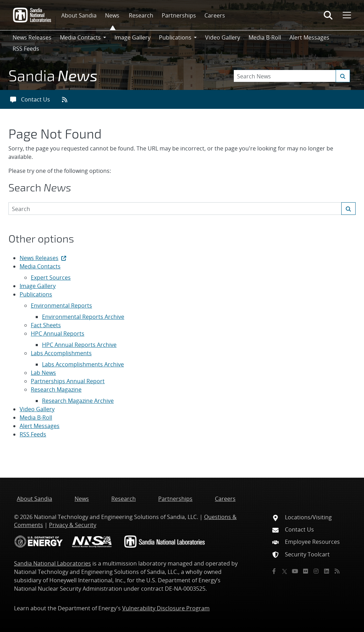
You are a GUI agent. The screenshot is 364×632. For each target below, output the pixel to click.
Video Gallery (223, 37)
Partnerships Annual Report (68, 381)
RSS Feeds (26, 49)
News (112, 15)
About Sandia (79, 15)
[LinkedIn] (327, 571)
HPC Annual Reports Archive (79, 345)
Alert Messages (309, 37)
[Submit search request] (343, 76)
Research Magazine (56, 389)
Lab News (43, 373)
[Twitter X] (285, 571)
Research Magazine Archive (78, 401)
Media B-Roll (265, 37)
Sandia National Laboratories (52, 563)
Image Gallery (132, 37)
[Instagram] (316, 571)
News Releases (32, 37)
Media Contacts (40, 266)
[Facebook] (274, 571)
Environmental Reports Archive (83, 317)
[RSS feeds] (67, 99)
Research (141, 15)
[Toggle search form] (328, 15)
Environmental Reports (61, 306)
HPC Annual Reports (58, 333)
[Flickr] (306, 571)
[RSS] (337, 571)
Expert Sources (51, 278)
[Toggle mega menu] (346, 15)
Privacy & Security (73, 525)
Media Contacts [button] (80, 37)
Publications (36, 294)
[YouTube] (295, 571)
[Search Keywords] (292, 76)
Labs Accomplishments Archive (83, 364)
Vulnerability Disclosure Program (166, 608)
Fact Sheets (46, 325)
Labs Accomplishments (61, 353)
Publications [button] (175, 37)
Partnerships (179, 15)
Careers (215, 15)
